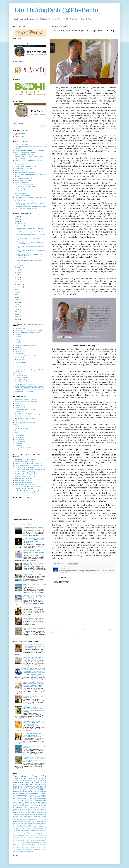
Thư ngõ (38, 844)
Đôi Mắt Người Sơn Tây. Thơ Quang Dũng (27, 472)
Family (44, 834)
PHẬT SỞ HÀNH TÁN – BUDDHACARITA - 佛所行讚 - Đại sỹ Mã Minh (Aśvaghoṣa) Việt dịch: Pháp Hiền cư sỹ (34, 709)
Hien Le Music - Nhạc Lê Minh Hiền (25, 422)
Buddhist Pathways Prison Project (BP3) (26, 401)
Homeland (31, 795)
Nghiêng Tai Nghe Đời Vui (22, 378)
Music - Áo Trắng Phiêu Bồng (23, 480)
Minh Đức (16, 837)
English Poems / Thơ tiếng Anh (23, 168)
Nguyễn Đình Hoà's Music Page (24, 185)
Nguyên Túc (21, 807)
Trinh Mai (15, 846)
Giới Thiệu (21, 788)
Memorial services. (25, 792)
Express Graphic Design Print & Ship (25, 418)
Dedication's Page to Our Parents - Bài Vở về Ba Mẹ (29, 150)
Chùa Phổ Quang (20, 408)
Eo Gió (44, 804)
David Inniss (20, 834)
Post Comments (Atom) (66, 633)
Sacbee (29, 841)
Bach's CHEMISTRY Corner (23, 164)
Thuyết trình (24, 818)
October (19, 265)
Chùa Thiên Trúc (20, 412)
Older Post (112, 630)
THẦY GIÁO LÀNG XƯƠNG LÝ (32, 574)
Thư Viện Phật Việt (20, 328)
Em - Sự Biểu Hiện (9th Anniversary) (25, 382)
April (18, 280)
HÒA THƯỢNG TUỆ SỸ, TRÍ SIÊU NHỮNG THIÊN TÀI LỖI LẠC (33, 564)
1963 (35, 830)
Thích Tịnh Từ (20, 844)
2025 (17, 219)
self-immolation (20, 851)
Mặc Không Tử (31, 837)
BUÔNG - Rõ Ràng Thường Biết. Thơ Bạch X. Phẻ (29, 463)
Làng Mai (17, 339)
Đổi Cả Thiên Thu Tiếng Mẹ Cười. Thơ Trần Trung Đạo (30, 470)
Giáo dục (16, 806)
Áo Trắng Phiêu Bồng (21, 380)
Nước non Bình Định (31, 804)
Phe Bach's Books (20, 170)
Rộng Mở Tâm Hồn (20, 349)
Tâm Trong (20, 848)
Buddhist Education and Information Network (27, 332)
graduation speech (21, 830)
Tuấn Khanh (18, 444)
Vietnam (22, 811)
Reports (25, 841)
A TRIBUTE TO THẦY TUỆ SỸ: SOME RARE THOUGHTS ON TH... (29, 255)
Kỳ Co (28, 835)
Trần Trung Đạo (19, 439)
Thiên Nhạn (69, 566)
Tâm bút (29, 848)
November (20, 226)
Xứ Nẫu (43, 849)
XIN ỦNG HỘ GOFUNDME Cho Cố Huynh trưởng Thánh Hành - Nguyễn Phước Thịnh (34, 553)
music (26, 811)
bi (45, 849)
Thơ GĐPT (27, 782)
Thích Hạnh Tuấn (41, 809)
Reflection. (16, 792)
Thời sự (41, 844)
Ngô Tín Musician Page (21, 182)
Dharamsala (26, 834)
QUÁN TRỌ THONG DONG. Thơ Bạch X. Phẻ (28, 487)
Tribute (44, 813)
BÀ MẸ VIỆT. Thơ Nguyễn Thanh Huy (25, 459)
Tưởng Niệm (39, 776)
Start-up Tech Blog (20, 431)
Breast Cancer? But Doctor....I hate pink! (26, 399)
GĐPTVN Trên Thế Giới (21, 420)
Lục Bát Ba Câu (24, 825)
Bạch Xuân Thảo (18, 799)
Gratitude (15, 835)
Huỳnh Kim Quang (19, 793)
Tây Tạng (33, 848)
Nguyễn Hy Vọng (32, 816)
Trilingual (24, 828)
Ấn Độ (41, 820)
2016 (17, 307)
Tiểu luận (16, 790)
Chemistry (39, 804)
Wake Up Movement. (37, 814)
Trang (20, 828)
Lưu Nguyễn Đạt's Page (22, 193)
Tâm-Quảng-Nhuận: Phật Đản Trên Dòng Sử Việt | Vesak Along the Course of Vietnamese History (34, 723)
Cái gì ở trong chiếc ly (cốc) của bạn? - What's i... (30, 232)
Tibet (45, 844)
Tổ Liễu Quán (17, 849)
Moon (19, 837)
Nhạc (36, 795)
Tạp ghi (43, 779)
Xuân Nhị (38, 849)
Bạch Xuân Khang (31, 821)
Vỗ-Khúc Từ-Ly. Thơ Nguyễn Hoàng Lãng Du (27, 491)
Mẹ (32, 792)
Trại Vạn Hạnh (28, 846)
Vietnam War (28, 849)
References (34, 827)
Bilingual (24, 776)
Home (84, 630)
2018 (17, 302)
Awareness (22, 781)
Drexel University (33, 834)
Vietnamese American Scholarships (25, 172)
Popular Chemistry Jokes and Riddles (25, 166)
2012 (17, 317)
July (18, 272)
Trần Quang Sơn (35, 846)
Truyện (28, 828)
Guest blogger (18, 782)
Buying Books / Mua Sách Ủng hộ (24, 201)
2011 (17, 319)
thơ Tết (33, 820)
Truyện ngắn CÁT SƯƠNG (22, 195)
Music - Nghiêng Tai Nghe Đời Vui (24, 485)
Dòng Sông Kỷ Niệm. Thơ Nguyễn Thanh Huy (28, 474)
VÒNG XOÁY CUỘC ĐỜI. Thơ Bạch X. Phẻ (27, 493)
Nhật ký (24, 804)
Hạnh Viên (33, 797)
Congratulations (40, 821)
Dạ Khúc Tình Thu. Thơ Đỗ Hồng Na (25, 468)
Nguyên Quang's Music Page (23, 180)
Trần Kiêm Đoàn (19, 437)
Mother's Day (32, 806)
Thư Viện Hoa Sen (20, 354)
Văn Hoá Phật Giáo (20, 362)
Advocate (30, 781)
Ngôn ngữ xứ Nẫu (17, 839)
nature (15, 851)
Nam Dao (37, 837)
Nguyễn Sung (32, 825)
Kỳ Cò (31, 835)
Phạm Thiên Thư (41, 816)
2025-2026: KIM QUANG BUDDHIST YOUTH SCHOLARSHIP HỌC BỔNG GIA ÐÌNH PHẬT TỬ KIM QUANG (34, 735)
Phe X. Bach (21, 136)
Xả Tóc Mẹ (18, 374)
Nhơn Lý (27, 807)
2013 (17, 314)
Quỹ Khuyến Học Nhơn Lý (22, 429)
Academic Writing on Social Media (24, 155)
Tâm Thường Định (61, 566)
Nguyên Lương (32, 809)
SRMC (44, 827)
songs (32, 830)
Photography (36, 790)
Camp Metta (22, 832)
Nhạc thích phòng (26, 839)
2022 (17, 292)
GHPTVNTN (28, 793)
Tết (31, 828)
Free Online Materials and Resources (25, 153)
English (36, 779)
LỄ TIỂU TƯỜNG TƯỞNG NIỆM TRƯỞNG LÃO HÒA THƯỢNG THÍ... (30, 243)
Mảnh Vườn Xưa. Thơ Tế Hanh (23, 478)
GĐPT (35, 792)
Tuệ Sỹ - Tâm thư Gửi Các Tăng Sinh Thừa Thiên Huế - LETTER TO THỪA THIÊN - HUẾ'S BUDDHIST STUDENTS (34, 541)
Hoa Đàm (18, 425)
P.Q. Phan (40, 839)
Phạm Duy (20, 841)
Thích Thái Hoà (37, 799)
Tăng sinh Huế (39, 848)
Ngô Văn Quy (43, 837)
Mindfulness (26, 797)
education (35, 793)
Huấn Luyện (20, 835)
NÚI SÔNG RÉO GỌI (19, 827)
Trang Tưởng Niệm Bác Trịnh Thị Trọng (26, 209)
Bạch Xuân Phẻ (27, 784)
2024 (17, 221)
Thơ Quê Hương (36, 782)
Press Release (17, 818)
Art (19, 784)
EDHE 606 (40, 834)
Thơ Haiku (16, 811)
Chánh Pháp (18, 403)
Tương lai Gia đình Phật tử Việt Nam (34, 618)
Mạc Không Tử (24, 837)
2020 (17, 297)
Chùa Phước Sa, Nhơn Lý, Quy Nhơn (25, 410)
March (19, 282)
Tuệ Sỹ (16, 781)
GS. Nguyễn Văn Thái (32, 800)
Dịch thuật (30, 802)
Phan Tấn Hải (41, 788)
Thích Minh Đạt (26, 842)
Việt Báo (29, 814)
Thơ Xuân (33, 844)
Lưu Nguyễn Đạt (24, 806)
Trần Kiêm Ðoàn (18, 814)
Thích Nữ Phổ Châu (35, 842)
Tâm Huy (24, 814)
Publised (18, 795)
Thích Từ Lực (39, 807)
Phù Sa (17, 427)
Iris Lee (25, 835)
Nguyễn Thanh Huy (41, 825)
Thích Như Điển (28, 799)
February (19, 285)
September (20, 267)
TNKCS (41, 841)
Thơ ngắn (43, 818)
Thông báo (38, 818)
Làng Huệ (35, 835)
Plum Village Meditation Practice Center (26, 345)
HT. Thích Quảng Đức (21, 823)
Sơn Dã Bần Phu (35, 841)
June (18, 275)
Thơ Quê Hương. (25, 790)
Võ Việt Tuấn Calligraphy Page (23, 178)
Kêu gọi (19, 809)
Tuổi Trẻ (15, 848)
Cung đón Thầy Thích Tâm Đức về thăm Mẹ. (35, 832)
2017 (17, 305)
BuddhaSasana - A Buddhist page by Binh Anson (28, 330)
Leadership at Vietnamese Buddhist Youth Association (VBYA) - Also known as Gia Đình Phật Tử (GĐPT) (34, 646)
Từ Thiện (22, 849)
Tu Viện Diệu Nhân (20, 360)
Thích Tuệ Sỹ (22, 786)
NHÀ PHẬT (18, 343)
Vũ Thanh (33, 849)
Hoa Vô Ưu (18, 337)
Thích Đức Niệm (27, 844)
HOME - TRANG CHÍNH (22, 145)
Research (39, 827)
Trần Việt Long (42, 846)
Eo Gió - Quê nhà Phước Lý (23, 416)
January (19, 287)
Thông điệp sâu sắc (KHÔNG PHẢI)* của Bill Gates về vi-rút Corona (34, 528)
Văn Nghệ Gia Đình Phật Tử (23, 448)
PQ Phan (28, 827)
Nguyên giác (32, 786)
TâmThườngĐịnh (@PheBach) (56, 10)
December (20, 224)
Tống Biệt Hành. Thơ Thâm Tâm (24, 489)
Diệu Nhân (37, 811)
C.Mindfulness (21, 134)
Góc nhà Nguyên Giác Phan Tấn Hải (25, 187)
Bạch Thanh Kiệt (21, 821)
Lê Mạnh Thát (41, 797)
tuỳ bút (37, 820)
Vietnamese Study (37, 828)
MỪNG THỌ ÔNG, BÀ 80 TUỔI (32, 608)
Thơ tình (29, 788)
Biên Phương (40, 830)
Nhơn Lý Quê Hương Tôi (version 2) (25, 384)
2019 (17, 300)
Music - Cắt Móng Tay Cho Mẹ (23, 482)
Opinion (36, 839)
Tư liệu (44, 848)
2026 (17, 217)
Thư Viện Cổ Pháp (20, 352)
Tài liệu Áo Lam (19, 433)
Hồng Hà (43, 811)
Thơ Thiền (28, 779)
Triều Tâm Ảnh (21, 846)
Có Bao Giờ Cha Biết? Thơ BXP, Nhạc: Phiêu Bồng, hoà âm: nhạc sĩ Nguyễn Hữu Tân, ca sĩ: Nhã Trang (29, 387)
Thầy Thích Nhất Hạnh (19, 820)
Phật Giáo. (33, 807)
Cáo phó (15, 834)
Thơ (15, 776)
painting (28, 830)
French (21, 816)
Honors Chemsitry (32, 823)
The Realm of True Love (23, 258)
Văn (34, 788)
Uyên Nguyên (19, 446)
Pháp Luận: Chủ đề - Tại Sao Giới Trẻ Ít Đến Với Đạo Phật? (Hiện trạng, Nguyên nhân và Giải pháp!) (35, 597)
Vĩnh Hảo (18, 450)
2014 (17, 312)
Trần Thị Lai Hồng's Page (22, 189)
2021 (17, 295)
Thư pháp (16, 828)
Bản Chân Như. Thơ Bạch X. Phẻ (24, 461)
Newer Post (56, 630)
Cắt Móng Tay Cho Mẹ (21, 376)
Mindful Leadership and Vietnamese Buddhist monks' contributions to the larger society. (30, 391)
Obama (32, 839)
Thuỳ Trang (20, 842)
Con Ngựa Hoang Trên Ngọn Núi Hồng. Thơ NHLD (29, 465)
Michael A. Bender (42, 835)
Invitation (25, 816)
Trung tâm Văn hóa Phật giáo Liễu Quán (26, 356)
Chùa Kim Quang (20, 335)
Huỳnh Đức (16, 825)
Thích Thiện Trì (31, 818)
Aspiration (18, 779)
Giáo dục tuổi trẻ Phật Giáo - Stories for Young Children (30, 207)
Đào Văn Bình (21, 800)
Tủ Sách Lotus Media (21, 358)
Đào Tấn (31, 851)
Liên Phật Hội (19, 341)
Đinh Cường (26, 851)
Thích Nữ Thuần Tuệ (37, 813)
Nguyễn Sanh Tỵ (27, 813)
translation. (24, 795)
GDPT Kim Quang (37, 802)
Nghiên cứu (25, 809)
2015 (17, 310)
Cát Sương (31, 811)
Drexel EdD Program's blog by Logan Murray (27, 414)
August (19, 270)
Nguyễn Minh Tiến (18, 813)
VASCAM (28, 820)
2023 (17, 290)
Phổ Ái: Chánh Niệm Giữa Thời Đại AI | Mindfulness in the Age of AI (34, 658)
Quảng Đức (18, 347)
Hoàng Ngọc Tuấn (41, 823)
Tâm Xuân (25, 848)
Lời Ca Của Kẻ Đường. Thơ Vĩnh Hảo (25, 476)
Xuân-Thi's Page (20, 191)
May (18, 277)
